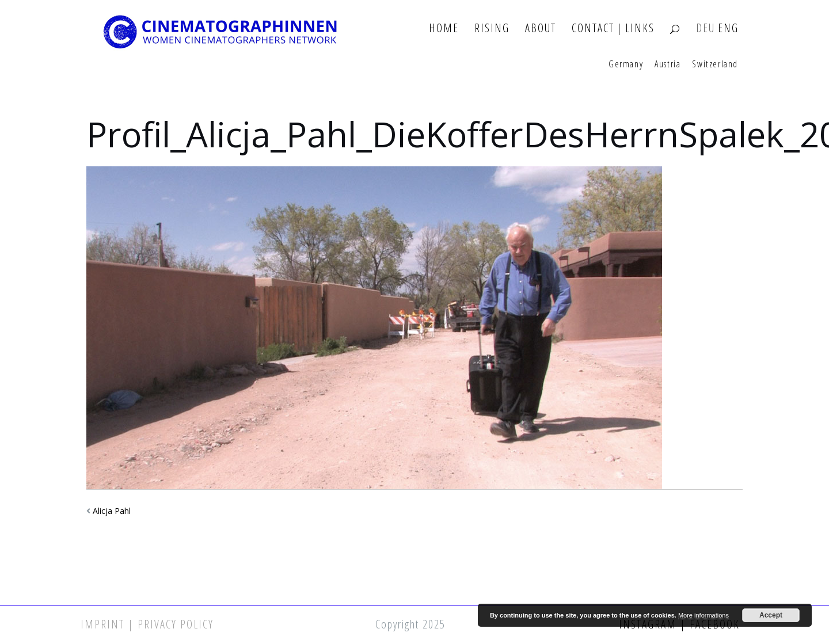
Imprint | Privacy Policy (147, 624)
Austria (668, 64)
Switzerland (715, 64)
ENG (728, 28)
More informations (703, 615)
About (541, 28)
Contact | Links (613, 28)
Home (444, 28)
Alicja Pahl (112, 511)
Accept (771, 615)
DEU (706, 28)
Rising (492, 28)
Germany (626, 64)
